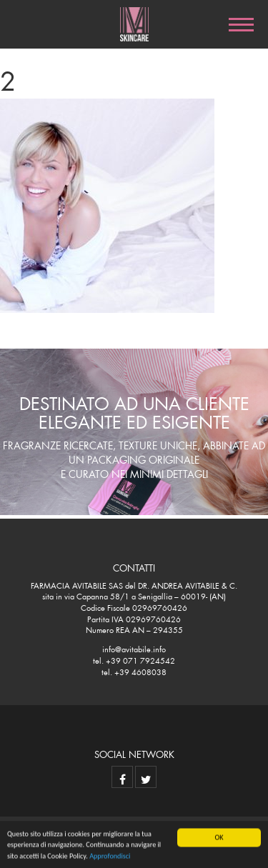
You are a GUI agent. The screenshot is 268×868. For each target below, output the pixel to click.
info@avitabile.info (134, 648)
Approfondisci (110, 856)
